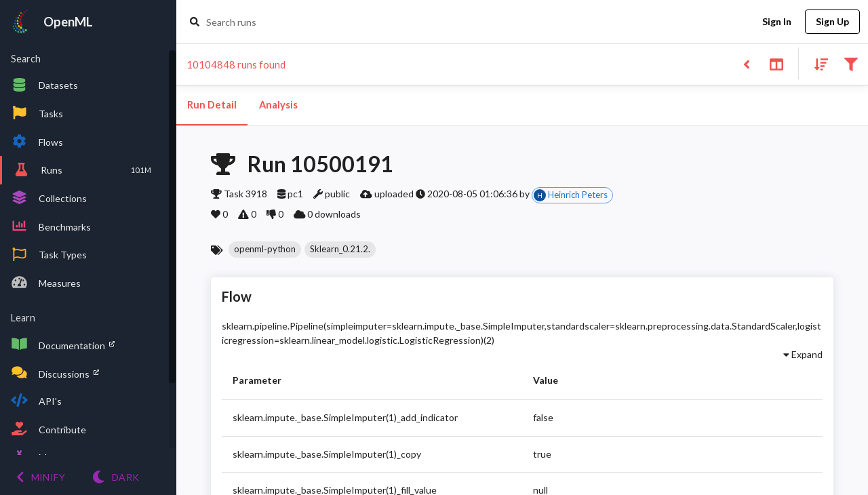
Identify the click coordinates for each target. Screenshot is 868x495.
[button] (265, 250)
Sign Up (832, 22)
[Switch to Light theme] (116, 477)
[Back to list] (746, 63)
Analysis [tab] (278, 105)
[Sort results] (817, 63)
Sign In (776, 22)
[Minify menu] (41, 477)
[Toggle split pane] (776, 63)
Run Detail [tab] (212, 105)
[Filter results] (851, 63)
